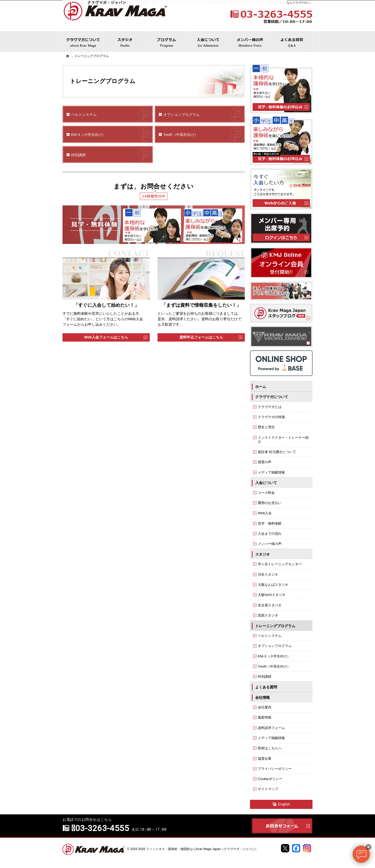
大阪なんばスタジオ (273, 585)
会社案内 (265, 707)
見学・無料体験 (270, 523)
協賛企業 (265, 759)
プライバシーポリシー (275, 769)
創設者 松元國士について (277, 452)
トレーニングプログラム (275, 626)
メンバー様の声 (270, 544)
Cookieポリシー (270, 779)
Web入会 (265, 513)
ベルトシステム (84, 115)
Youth (181, 135)
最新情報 (265, 717)
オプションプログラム (182, 115)
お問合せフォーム (282, 826)
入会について (266, 483)
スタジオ (262, 554)
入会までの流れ (270, 534)
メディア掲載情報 (271, 472)
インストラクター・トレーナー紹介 (283, 440)
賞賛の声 (265, 462)
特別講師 (78, 155)
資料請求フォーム (271, 728)
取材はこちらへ (270, 748)
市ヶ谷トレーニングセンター (280, 564)
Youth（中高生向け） (274, 666)
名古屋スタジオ (270, 605)
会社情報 (262, 697)
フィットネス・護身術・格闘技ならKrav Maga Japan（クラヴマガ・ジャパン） (202, 849)
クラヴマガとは (270, 407)
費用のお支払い (270, 503)
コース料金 (266, 493)
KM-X (88, 135)
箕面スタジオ (268, 615)
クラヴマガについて (272, 397)
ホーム (261, 387)
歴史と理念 (266, 427)
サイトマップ (268, 789)
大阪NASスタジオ (272, 595)
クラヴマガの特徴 (271, 417)
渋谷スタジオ (268, 574)
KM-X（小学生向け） (274, 656)
